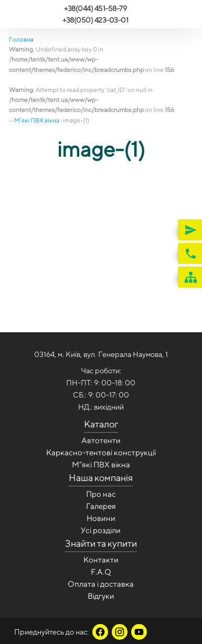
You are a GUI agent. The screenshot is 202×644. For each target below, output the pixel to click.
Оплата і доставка (101, 584)
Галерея (101, 506)
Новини (101, 518)
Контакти (101, 560)
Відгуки (101, 596)
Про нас (101, 494)
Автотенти (101, 440)
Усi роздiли (101, 530)
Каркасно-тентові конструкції (101, 452)
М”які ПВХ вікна (101, 464)
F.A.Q (101, 572)
